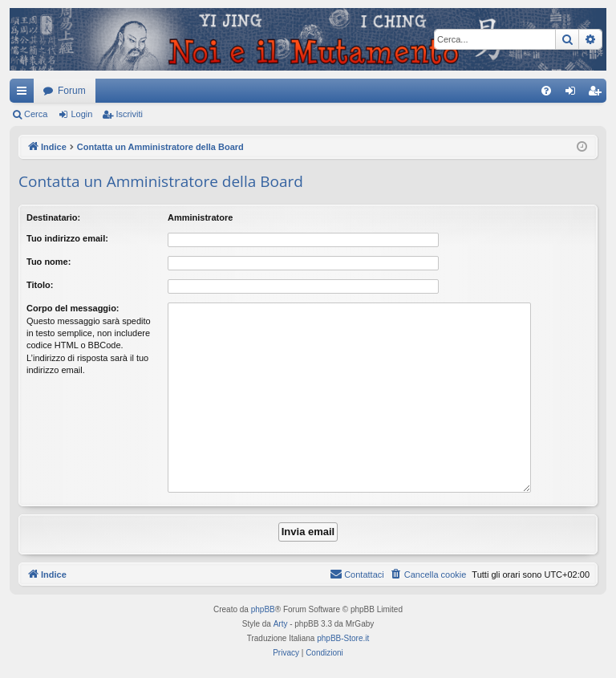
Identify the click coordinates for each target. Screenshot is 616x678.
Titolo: (40, 285)
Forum (72, 91)
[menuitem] (546, 91)
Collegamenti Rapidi (25, 94)
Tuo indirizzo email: (67, 238)
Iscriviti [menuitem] (598, 94)
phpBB (263, 609)
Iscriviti (129, 114)
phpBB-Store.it (343, 638)
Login (81, 114)
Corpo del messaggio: (73, 308)
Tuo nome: (49, 262)
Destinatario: (53, 217)
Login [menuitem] (574, 94)
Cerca (36, 114)
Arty (281, 624)
